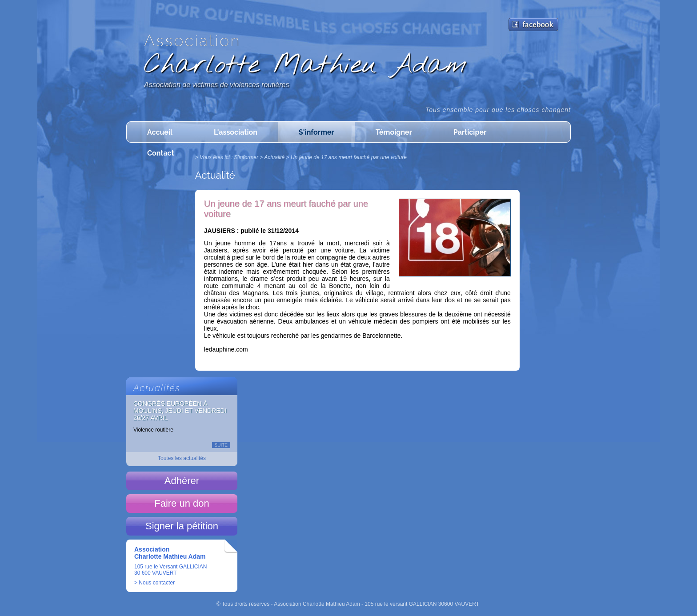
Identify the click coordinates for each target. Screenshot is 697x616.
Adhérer (182, 481)
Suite (221, 445)
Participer (470, 132)
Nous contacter (157, 583)
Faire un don (182, 503)
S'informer (316, 132)
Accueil (160, 132)
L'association (236, 132)
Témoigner (394, 132)
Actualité (274, 157)
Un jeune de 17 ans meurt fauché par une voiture (349, 157)
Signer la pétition (182, 526)
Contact (161, 153)
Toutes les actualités (182, 458)
